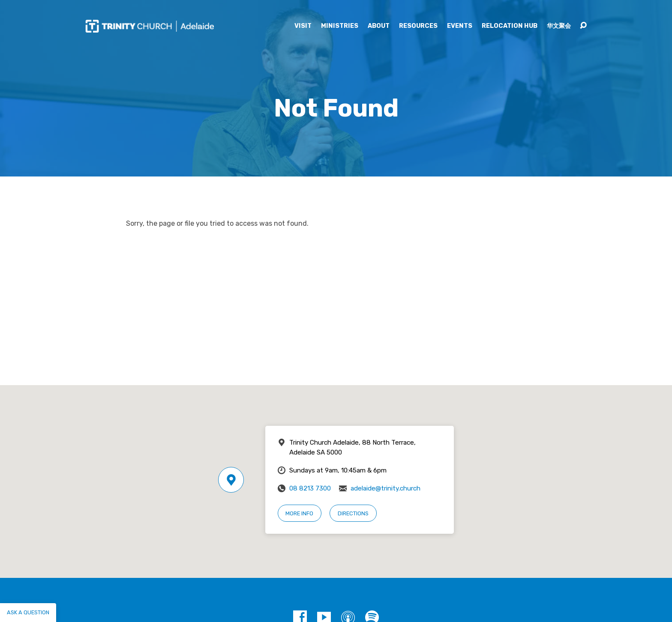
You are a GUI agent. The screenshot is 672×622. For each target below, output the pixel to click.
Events (460, 26)
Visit (303, 26)
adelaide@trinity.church (385, 488)
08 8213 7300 (310, 488)
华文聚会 (559, 26)
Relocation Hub (510, 26)
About (379, 26)
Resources (418, 26)
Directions (353, 513)
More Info (299, 513)
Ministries (340, 26)
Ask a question (28, 612)
